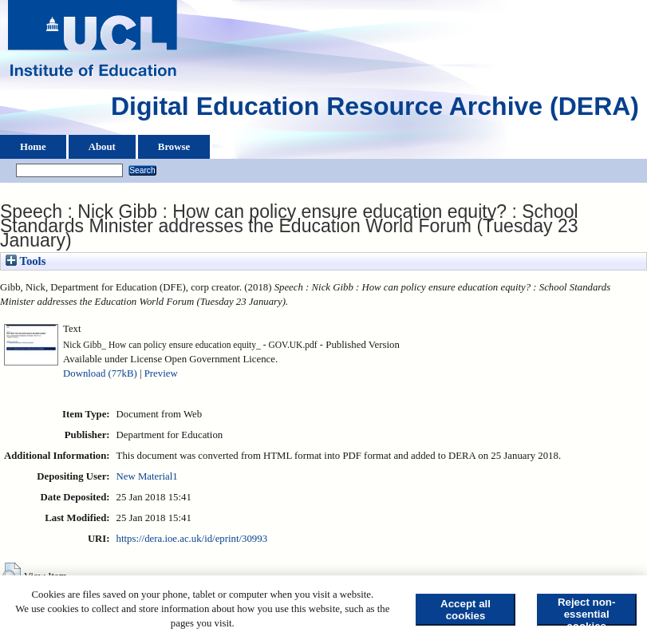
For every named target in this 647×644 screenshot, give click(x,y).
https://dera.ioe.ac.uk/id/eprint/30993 (192, 539)
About (102, 147)
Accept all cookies (466, 610)
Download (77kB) (100, 373)
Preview (161, 373)
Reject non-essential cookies (587, 611)
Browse (174, 147)
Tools (26, 261)
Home (33, 147)
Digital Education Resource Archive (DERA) (375, 110)
